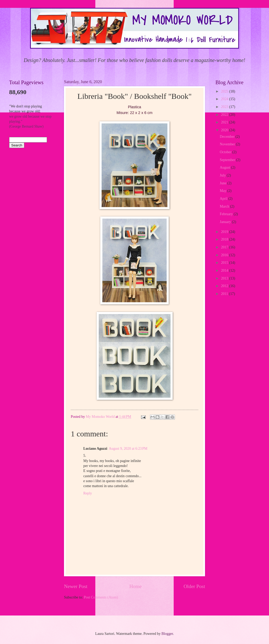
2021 (225, 122)
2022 (225, 115)
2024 (225, 99)
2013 (225, 278)
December (228, 137)
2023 (225, 107)
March (225, 206)
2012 (225, 286)
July (223, 175)
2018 (225, 239)
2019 (225, 232)
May (224, 191)
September (228, 160)
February (227, 214)
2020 (225, 130)
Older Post (194, 586)
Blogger (167, 634)
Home (135, 586)
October (226, 152)
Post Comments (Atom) (101, 597)
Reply (88, 493)
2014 (225, 270)
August (226, 167)
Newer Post (76, 586)
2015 (225, 263)
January (226, 222)
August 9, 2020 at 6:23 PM (128, 449)
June (224, 183)
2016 (225, 255)
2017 (225, 247)
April (224, 199)
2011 (225, 294)
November (228, 144)
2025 (225, 91)
